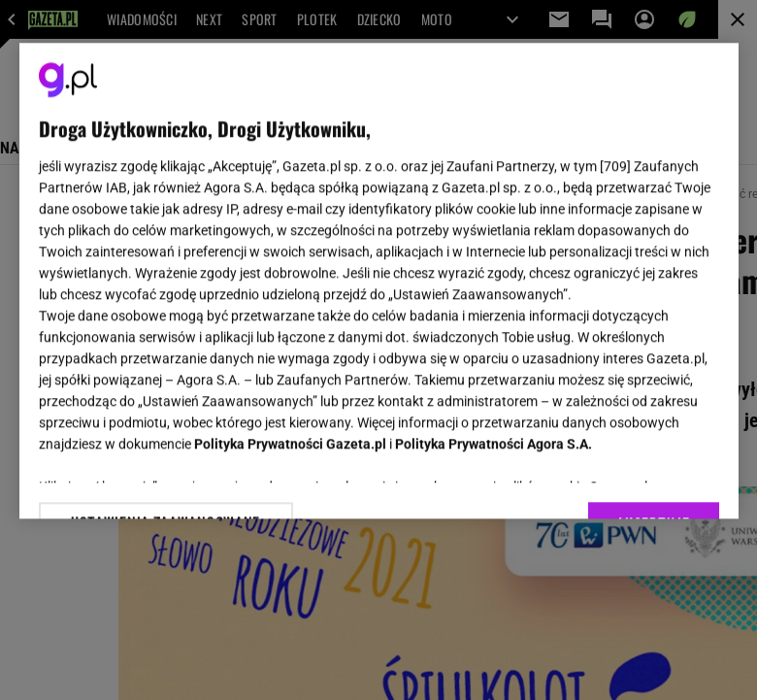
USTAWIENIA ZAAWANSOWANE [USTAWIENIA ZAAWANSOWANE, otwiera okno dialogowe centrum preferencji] (165, 480)
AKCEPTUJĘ (653, 481)
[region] (379, 281)
